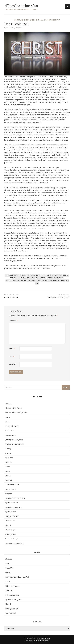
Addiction (9, 404)
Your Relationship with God (15, 543)
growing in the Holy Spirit (14, 440)
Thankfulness (10, 521)
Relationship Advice (12, 485)
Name (12, 349)
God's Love (9, 431)
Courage (8, 417)
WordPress (37, 641)
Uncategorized (10, 534)
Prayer (8, 471)
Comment (13, 321)
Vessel (9, 28)
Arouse (47, 641)
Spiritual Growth (11, 512)
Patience (8, 462)
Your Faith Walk (11, 613)
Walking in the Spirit (50, 20)
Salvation (9, 494)
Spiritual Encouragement (27, 20)
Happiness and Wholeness (15, 444)
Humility (8, 449)
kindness (8, 453)
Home (8, 581)
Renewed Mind (11, 489)
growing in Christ (38, 278)
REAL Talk (9, 590)
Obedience (9, 458)
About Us (9, 559)
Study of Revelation (12, 516)
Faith (7, 422)
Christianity (24, 278)
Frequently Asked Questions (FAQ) (17, 577)
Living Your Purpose (12, 586)
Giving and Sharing (12, 426)
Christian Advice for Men (16, 275)
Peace (8, 467)
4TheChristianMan (22, 6)
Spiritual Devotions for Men (24, 281)
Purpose (8, 476)
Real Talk (9, 480)
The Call (8, 525)
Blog (7, 563)
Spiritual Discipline (12, 503)
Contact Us (9, 568)
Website (12, 364)
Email (11, 357)
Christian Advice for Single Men (40, 275)
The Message (10, 530)
